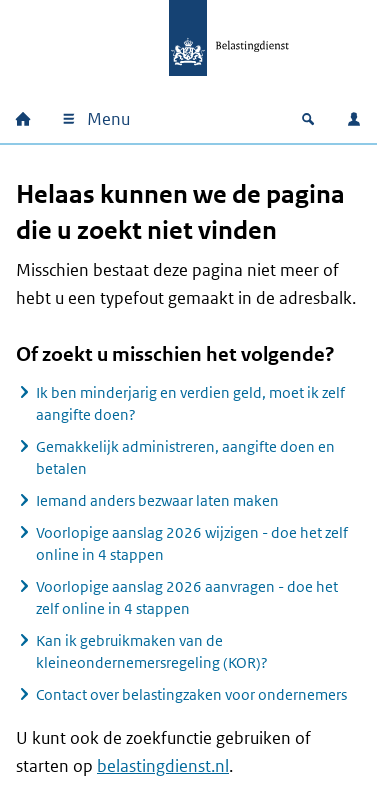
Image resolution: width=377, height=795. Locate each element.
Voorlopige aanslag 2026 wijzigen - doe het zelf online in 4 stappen (192, 543)
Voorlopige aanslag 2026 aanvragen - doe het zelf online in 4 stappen (187, 597)
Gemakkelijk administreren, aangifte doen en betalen (185, 457)
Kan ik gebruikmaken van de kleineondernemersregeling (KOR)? (152, 651)
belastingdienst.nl (163, 766)
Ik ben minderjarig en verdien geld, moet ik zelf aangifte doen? (190, 403)
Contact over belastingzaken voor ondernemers (191, 694)
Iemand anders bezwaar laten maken (157, 500)
